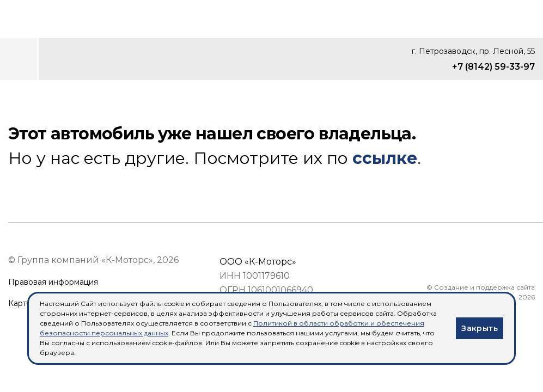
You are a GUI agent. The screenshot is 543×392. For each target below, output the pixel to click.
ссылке (385, 158)
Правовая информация (53, 282)
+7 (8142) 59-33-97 (493, 67)
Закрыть (480, 328)
